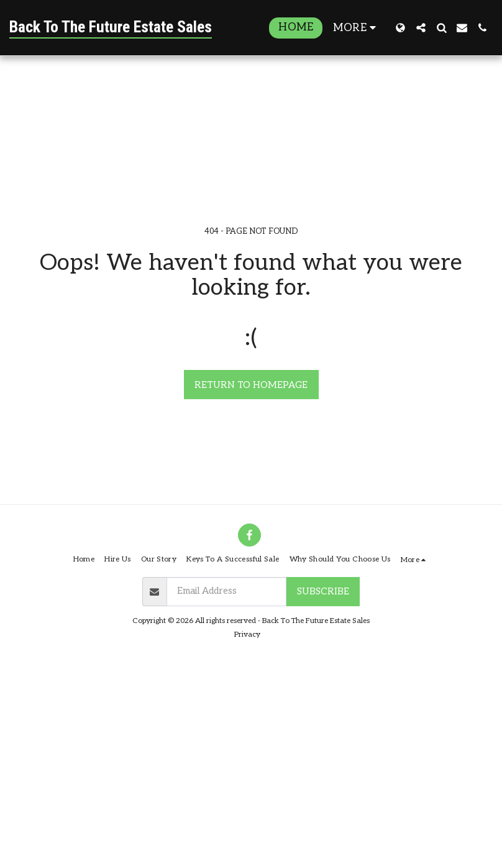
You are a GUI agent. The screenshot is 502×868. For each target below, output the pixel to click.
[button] (421, 28)
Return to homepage (251, 385)
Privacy (247, 635)
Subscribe (323, 591)
